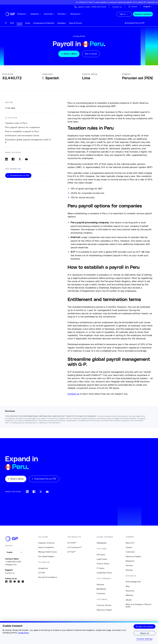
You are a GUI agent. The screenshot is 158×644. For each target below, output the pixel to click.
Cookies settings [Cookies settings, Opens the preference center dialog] (144, 639)
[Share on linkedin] (6, 160)
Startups (100, 585)
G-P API (41, 573)
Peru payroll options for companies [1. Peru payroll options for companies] (23, 128)
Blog (128, 587)
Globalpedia (102, 543)
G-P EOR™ (72, 543)
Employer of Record (46, 543)
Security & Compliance (48, 578)
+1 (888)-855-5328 (13, 562)
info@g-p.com (11, 565)
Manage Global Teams (48, 553)
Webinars (130, 596)
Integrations (43, 569)
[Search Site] (133, 7)
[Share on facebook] (13, 160)
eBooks (129, 600)
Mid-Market (101, 590)
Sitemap (129, 571)
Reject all (145, 633)
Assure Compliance (46, 548)
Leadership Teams (104, 573)
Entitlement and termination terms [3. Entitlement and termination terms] (22, 136)
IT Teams (100, 569)
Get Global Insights (46, 557)
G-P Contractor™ (75, 548)
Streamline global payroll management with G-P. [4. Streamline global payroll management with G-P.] (28, 141)
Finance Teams (103, 564)
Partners (66, 14)
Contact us (10, 574)
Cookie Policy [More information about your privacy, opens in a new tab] (23, 633)
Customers (130, 553)
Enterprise (101, 594)
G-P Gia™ (72, 553)
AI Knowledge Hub (133, 582)
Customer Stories (104, 606)
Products (26, 14)
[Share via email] (26, 160)
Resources (79, 14)
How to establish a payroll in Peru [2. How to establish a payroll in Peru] (22, 132)
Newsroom (130, 562)
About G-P (130, 543)
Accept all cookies (144, 626)
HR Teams (101, 555)
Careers (129, 548)
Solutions (39, 14)
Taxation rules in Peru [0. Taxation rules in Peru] (16, 123)
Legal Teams (102, 560)
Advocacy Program (104, 610)
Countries (52, 14)
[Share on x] (20, 160)
